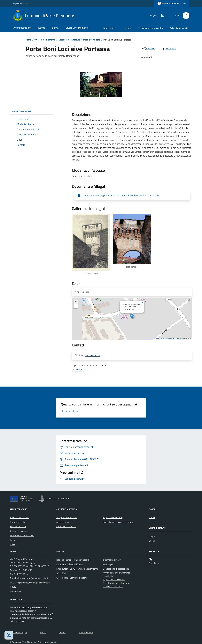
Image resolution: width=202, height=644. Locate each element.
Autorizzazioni (63, 522)
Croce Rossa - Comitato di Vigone (72, 578)
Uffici (12, 544)
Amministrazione (23, 28)
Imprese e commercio (113, 517)
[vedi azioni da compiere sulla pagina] (168, 48)
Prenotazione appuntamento (116, 583)
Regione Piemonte (20, 3)
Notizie (152, 517)
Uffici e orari (16, 587)
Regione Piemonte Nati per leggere (73, 560)
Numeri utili (15, 592)
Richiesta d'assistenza (113, 587)
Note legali (108, 564)
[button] (132, 316)
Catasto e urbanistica (66, 526)
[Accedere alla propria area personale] (172, 3)
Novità (42, 28)
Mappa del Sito (86, 632)
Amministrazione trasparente (116, 573)
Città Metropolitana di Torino (70, 564)
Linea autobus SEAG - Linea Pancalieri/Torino (77, 569)
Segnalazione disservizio (114, 580)
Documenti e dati (18, 522)
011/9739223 (93, 355)
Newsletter (154, 563)
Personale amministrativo (22, 535)
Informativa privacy (112, 560)
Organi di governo (18, 531)
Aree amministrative (20, 517)
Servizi (56, 28)
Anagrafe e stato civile (67, 517)
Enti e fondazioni (18, 526)
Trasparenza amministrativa (151, 28)
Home (28, 40)
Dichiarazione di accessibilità (116, 569)
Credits (62, 632)
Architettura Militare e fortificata (84, 40)
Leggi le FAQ (109, 576)
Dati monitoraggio (18, 632)
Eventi (152, 541)
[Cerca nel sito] (185, 16)
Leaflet (160, 339)
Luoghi (62, 40)
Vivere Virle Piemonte (77, 28)
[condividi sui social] (148, 48)
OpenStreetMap (174, 339)
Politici (13, 540)
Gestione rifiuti (110, 28)
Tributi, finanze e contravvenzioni (118, 522)
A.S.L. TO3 (61, 573)
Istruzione (127, 28)
